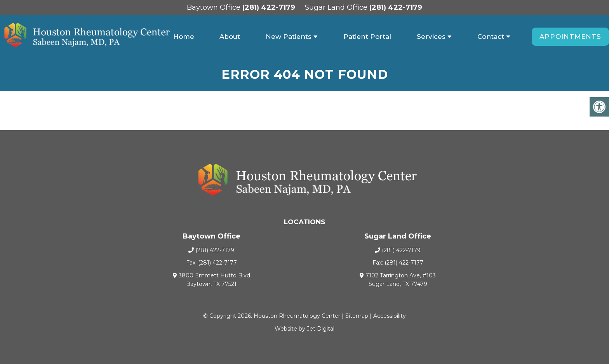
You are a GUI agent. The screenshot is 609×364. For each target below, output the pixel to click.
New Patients (289, 37)
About (230, 37)
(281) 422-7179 (269, 7)
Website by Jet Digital (304, 329)
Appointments (570, 37)
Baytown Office (215, 7)
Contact (491, 37)
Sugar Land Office (337, 7)
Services (431, 37)
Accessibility (390, 316)
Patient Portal (367, 37)
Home (184, 37)
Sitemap (357, 316)
